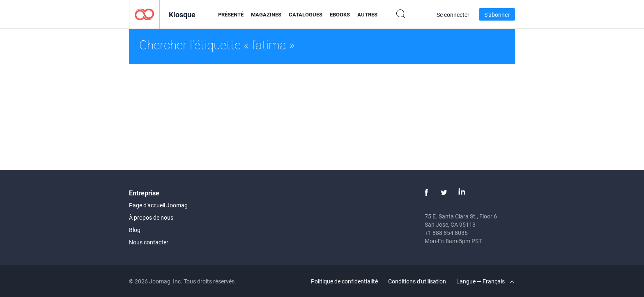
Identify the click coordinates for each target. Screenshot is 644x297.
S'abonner (497, 15)
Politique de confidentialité (344, 281)
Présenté (231, 14)
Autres (367, 14)
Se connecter (453, 15)
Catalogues (306, 14)
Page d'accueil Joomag (158, 205)
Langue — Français (485, 281)
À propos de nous (151, 217)
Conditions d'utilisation (417, 281)
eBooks (340, 14)
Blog (135, 230)
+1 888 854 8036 (446, 233)
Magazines (266, 14)
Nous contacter (149, 242)
